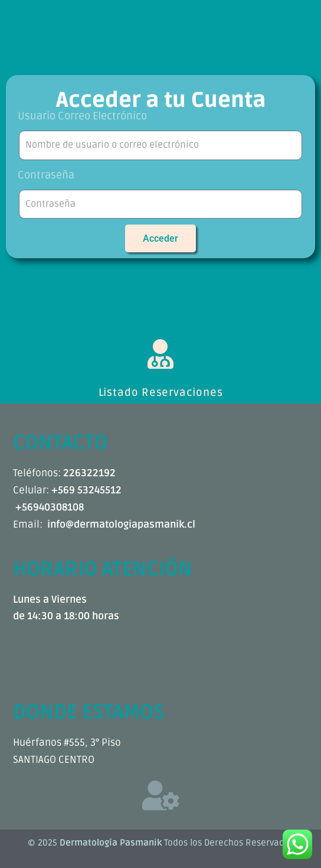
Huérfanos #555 (49, 742)
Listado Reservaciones (161, 392)
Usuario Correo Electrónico (82, 116)
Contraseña (46, 175)
